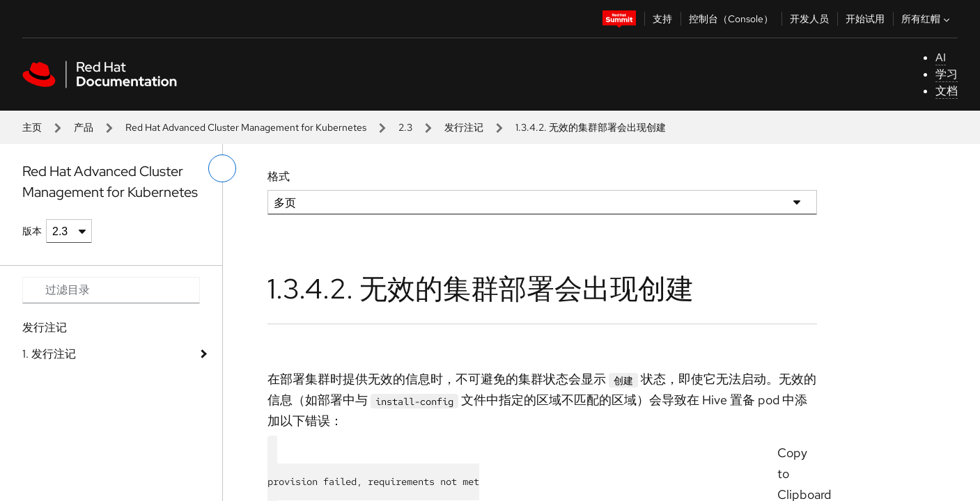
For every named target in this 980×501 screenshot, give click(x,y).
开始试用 (865, 19)
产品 (84, 127)
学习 (947, 74)
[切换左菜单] (222, 168)
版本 (32, 231)
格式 (279, 176)
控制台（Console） (731, 19)
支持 (662, 19)
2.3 (405, 127)
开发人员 (809, 19)
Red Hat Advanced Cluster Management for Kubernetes (246, 127)
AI (941, 57)
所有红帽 (927, 19)
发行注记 (464, 127)
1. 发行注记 (49, 354)
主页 (32, 127)
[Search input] (111, 290)
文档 (947, 91)
